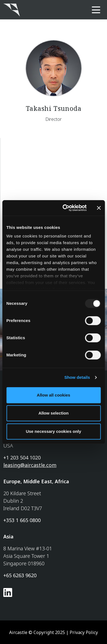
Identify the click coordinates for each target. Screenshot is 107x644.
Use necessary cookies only (53, 431)
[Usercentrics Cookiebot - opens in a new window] (65, 208)
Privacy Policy (84, 632)
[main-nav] (96, 10)
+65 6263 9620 (20, 575)
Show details (77, 377)
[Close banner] (99, 208)
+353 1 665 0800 (22, 520)
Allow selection (53, 413)
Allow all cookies (53, 395)
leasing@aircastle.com (30, 465)
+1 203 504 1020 (22, 458)
